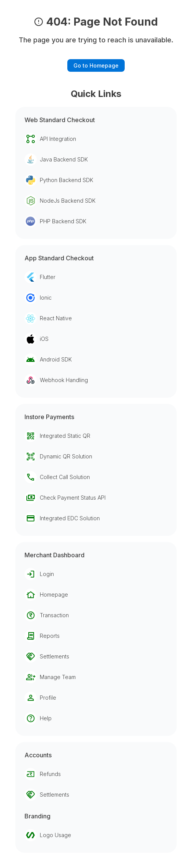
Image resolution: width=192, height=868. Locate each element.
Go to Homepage (96, 65)
